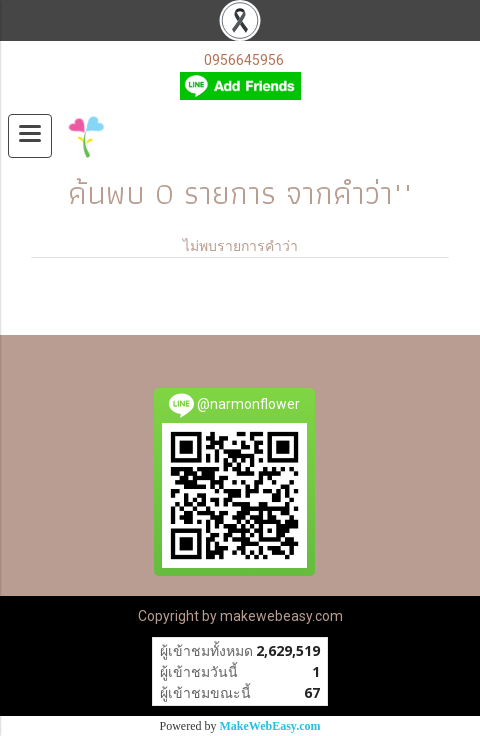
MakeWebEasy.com (270, 726)
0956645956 (244, 60)
